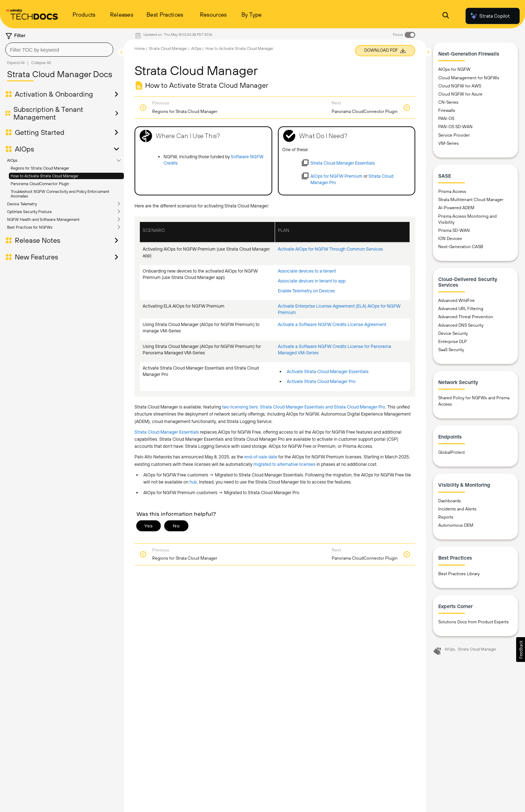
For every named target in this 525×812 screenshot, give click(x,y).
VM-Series (449, 143)
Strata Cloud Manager (168, 48)
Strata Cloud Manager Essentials (167, 432)
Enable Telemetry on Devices (306, 291)
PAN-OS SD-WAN (455, 127)
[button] (521, 650)
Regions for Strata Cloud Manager (40, 168)
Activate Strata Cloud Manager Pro (321, 381)
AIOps (24, 149)
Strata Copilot (490, 16)
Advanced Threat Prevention (466, 317)
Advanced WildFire (456, 301)
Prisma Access (452, 191)
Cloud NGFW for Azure (460, 94)
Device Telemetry (22, 204)
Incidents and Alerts (457, 509)
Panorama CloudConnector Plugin (40, 184)
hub (193, 482)
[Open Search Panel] (446, 16)
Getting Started (40, 132)
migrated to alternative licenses (284, 464)
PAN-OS (446, 119)
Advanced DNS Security (461, 325)
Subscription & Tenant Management (48, 113)
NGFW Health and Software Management (43, 219)
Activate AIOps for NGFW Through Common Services (330, 249)
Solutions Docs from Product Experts (473, 622)
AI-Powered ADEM (456, 208)
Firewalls (447, 110)
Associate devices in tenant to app (312, 281)
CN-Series (448, 102)
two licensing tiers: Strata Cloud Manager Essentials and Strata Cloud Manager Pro (304, 407)
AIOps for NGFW (454, 69)
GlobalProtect (452, 452)
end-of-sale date (261, 457)
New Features (36, 257)
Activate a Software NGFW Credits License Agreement (332, 324)
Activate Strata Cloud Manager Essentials (328, 371)
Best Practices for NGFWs (30, 227)
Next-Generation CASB (461, 247)
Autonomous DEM (456, 525)
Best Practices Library (459, 574)
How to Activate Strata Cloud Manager (45, 176)
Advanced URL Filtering (461, 309)
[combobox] (59, 50)
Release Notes (38, 240)
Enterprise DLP (453, 342)
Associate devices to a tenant (307, 271)
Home (140, 48)
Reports (446, 517)
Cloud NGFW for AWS (460, 86)
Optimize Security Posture (29, 212)
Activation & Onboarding (54, 94)
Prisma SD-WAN (454, 230)
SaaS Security (451, 350)
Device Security (453, 333)
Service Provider (454, 135)
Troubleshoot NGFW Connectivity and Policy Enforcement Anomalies (60, 194)
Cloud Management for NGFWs (469, 78)
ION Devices (450, 239)
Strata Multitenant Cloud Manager (471, 200)
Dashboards (450, 501)
